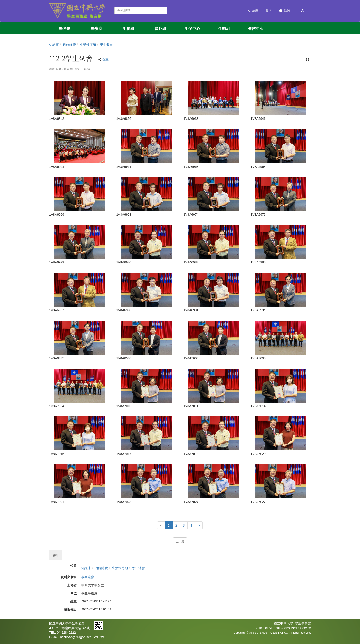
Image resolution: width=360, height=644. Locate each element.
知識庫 (54, 45)
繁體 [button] (287, 11)
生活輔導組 (88, 45)
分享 (105, 60)
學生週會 (106, 45)
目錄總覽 (69, 45)
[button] (304, 11)
